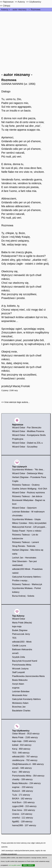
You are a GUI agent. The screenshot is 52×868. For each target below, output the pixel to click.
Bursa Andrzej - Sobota (23, 596)
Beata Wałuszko (20, 680)
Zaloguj (7, 6)
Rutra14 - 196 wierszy (23, 791)
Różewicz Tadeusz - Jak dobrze (27, 496)
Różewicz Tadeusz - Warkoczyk (27, 584)
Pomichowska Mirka (22, 665)
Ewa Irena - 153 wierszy (24, 810)
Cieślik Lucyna (19, 646)
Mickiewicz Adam (20, 703)
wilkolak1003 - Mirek (22, 642)
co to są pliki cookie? (15, 865)
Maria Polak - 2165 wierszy (25, 737)
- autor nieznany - (20, 10)
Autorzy (5, 10)
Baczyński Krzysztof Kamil (25, 661)
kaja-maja (17, 626)
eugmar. (16, 688)
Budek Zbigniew (20, 630)
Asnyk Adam (18, 684)
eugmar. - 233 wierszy (23, 787)
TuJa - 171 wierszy (21, 795)
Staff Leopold (18, 672)
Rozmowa (35, 10)
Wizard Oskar (19, 619)
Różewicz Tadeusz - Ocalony (26, 485)
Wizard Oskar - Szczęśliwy (25, 447)
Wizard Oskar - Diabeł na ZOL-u (27, 443)
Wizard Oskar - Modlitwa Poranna (28, 431)
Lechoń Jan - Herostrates (24, 558)
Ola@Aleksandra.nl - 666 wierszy (28, 764)
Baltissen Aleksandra (22, 649)
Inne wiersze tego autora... (17, 402)
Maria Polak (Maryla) (22, 623)
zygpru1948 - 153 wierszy (24, 806)
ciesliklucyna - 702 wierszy (25, 760)
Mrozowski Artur (20, 695)
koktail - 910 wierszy (22, 745)
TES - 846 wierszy (21, 753)
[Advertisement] (26, 39)
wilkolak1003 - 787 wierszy (25, 757)
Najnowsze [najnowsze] (8, 2)
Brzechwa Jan (19, 707)
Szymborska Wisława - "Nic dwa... (28, 470)
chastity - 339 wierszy (22, 779)
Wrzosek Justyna (20, 669)
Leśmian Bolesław (21, 691)
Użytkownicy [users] (35, 2)
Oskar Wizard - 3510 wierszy (26, 734)
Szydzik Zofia (19, 657)
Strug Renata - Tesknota (24, 546)
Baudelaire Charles (21, 711)
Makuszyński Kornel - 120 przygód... (29, 527)
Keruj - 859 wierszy (21, 749)
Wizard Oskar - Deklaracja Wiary (28, 473)
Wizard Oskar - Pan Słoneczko (27, 428)
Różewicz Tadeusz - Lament (26, 542)
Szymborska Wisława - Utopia (26, 519)
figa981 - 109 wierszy (22, 822)
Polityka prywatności (9, 854)
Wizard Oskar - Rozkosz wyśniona (28, 493)
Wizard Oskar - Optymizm (24, 508)
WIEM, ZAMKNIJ (28, 865)
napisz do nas (40, 851)
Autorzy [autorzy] (21, 2)
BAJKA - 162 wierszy (22, 799)
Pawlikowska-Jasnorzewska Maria (28, 676)
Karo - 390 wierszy (21, 772)
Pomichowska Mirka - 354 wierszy (28, 776)
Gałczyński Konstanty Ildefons (26, 699)
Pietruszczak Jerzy (21, 634)
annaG (15, 653)
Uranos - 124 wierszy (22, 814)
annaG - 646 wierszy (22, 768)
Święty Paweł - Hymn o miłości (27, 531)
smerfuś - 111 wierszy (23, 818)
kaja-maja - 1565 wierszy (24, 741)
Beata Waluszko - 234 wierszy (26, 783)
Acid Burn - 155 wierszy (23, 802)
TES (14, 638)
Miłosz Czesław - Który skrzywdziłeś (29, 523)
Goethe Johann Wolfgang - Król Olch (30, 489)
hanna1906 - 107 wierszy (24, 825)
